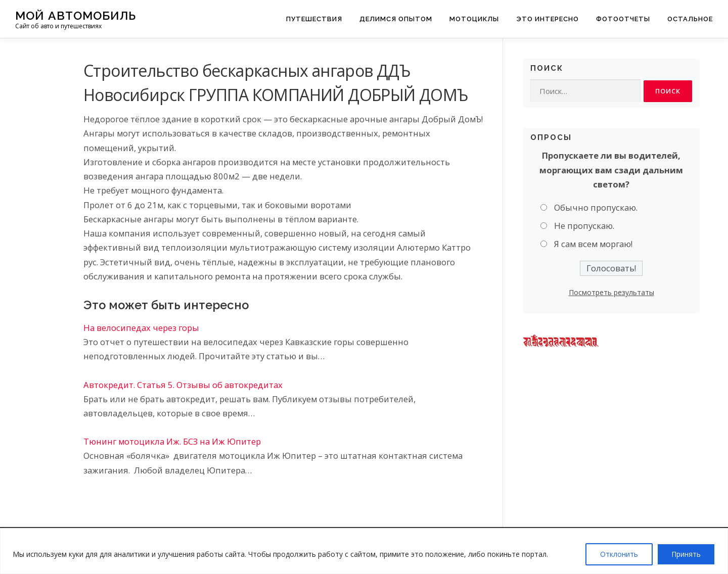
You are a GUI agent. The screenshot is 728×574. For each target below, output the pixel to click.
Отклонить (619, 554)
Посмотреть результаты (611, 292)
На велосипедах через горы (141, 328)
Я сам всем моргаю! (593, 244)
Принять (686, 554)
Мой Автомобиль (76, 15)
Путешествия (314, 19)
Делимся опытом (396, 19)
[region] (364, 551)
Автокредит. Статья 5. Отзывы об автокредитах (183, 385)
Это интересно (548, 19)
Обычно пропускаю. (596, 207)
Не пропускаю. (584, 226)
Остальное (690, 19)
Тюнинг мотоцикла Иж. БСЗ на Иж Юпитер (172, 441)
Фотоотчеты (623, 19)
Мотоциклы (474, 19)
